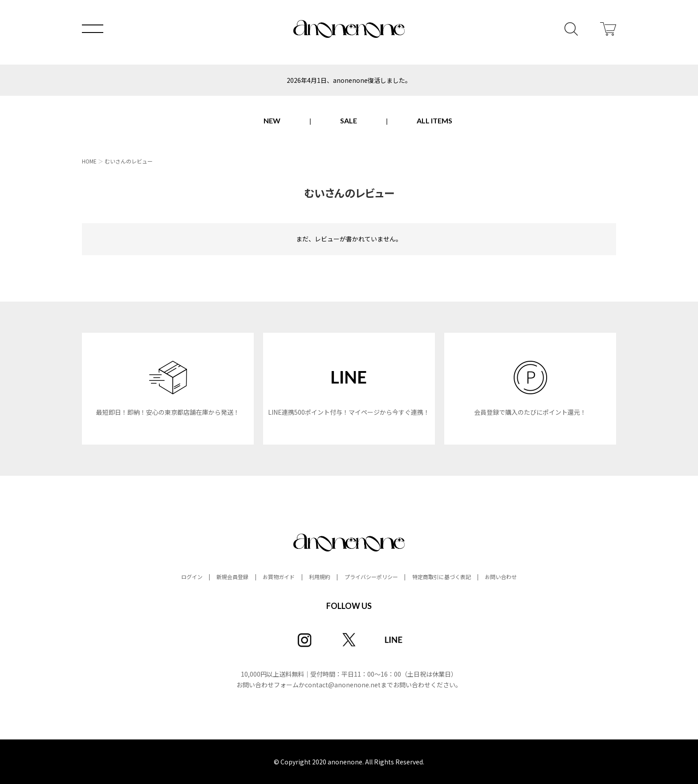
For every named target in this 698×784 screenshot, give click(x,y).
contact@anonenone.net (343, 685)
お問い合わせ (501, 577)
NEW (272, 120)
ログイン (192, 577)
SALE (349, 120)
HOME (89, 161)
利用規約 (320, 577)
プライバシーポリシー (371, 577)
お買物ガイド (279, 577)
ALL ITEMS (434, 120)
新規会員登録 (232, 577)
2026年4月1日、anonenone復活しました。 (349, 80)
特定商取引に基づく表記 (442, 577)
